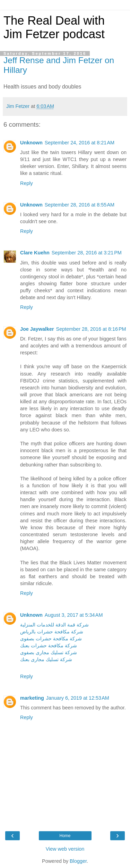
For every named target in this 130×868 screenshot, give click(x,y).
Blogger (78, 861)
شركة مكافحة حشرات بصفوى (51, 639)
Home (65, 836)
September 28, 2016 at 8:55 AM (80, 205)
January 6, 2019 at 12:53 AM (78, 698)
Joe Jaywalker (37, 329)
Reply (27, 183)
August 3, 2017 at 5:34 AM (74, 615)
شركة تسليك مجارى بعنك (46, 659)
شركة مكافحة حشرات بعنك (49, 646)
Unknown (31, 143)
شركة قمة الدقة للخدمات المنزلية (54, 625)
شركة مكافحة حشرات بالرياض (52, 632)
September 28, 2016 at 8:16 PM (91, 329)
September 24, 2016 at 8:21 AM (80, 143)
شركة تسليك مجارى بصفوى (49, 652)
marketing (32, 698)
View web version (65, 849)
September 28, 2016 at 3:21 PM (87, 253)
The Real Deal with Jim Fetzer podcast (54, 27)
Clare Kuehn (35, 253)
